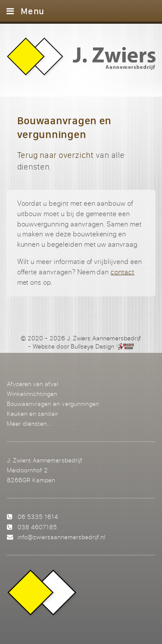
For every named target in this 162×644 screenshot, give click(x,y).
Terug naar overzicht (56, 155)
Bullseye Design (92, 346)
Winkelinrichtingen (32, 394)
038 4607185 (37, 527)
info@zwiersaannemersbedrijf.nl (62, 537)
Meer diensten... (30, 423)
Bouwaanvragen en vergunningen (53, 404)
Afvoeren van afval (33, 384)
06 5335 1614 (38, 517)
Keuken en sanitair (33, 413)
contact (122, 272)
